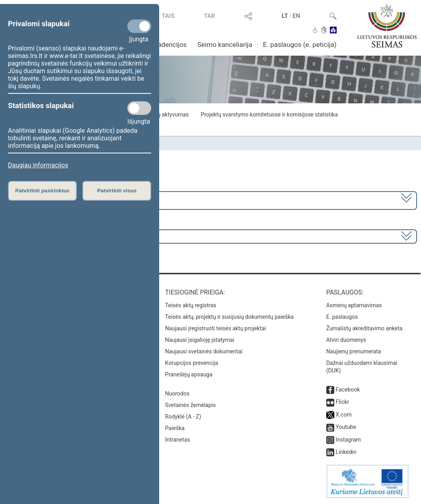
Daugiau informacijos (38, 165)
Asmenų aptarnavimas (354, 305)
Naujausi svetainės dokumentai (204, 351)
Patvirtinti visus (117, 191)
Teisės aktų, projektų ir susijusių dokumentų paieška (229, 317)
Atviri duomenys (346, 340)
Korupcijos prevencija (192, 363)
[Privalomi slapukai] (139, 26)
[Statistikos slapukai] (139, 108)
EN (296, 16)
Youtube (346, 427)
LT (285, 16)
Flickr (343, 402)
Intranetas (178, 440)
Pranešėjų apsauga (189, 374)
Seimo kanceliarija (225, 45)
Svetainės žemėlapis (190, 405)
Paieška (175, 428)
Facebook (348, 390)
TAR (209, 16)
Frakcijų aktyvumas (165, 114)
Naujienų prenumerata (354, 351)
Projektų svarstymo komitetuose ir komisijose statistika (269, 114)
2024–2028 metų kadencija (48, 200)
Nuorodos (177, 394)
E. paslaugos (342, 317)
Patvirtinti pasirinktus (42, 191)
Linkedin (346, 452)
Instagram (348, 440)
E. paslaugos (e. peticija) (300, 45)
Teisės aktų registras (191, 305)
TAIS (168, 16)
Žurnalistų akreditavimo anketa (364, 328)
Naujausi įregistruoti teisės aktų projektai (216, 328)
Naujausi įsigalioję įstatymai (200, 340)
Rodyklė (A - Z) (183, 417)
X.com (344, 415)
